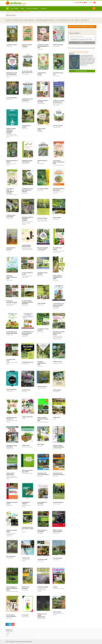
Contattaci (8, 634)
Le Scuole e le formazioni (32, 9)
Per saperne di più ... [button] (82, 71)
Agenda (22, 9)
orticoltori (43, 9)
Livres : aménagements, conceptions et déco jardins (21, 12)
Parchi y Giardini (14, 9)
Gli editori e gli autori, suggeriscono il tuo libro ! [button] (82, 27)
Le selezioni (92, 2)
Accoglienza (8, 12)
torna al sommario (11, 15)
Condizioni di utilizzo (10, 632)
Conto (7, 636)
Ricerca (82, 43)
